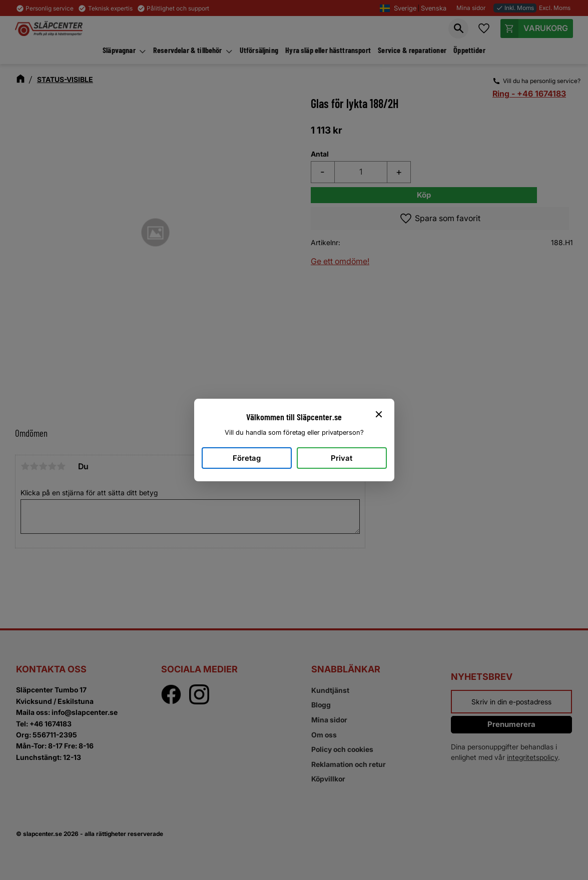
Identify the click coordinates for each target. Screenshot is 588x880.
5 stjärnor (61, 466)
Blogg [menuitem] (321, 705)
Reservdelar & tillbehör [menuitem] (188, 50)
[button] (458, 29)
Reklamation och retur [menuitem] (349, 764)
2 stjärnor (34, 466)
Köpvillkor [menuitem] (328, 779)
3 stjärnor (43, 466)
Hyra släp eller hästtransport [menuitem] (328, 50)
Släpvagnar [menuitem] (119, 50)
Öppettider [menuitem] (469, 50)
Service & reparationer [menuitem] (412, 50)
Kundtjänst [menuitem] (330, 690)
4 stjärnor (52, 466)
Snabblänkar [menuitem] (346, 669)
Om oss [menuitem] (324, 735)
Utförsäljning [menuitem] (259, 50)
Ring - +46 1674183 (529, 94)
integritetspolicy (532, 757)
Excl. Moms (555, 8)
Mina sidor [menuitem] (329, 720)
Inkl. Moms (515, 8)
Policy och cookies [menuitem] (342, 749)
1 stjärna (25, 466)
